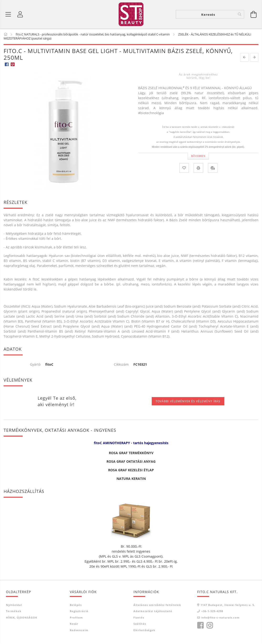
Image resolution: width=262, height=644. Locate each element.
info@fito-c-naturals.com (220, 617)
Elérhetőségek (144, 630)
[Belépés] (20, 14)
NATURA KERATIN (131, 479)
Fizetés (139, 617)
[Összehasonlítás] (213, 168)
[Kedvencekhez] (184, 168)
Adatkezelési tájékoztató (153, 611)
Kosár (74, 624)
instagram (210, 625)
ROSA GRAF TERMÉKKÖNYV (131, 453)
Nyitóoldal (14, 605)
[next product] (254, 57)
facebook (200, 625)
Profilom (76, 617)
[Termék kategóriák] (8, 14)
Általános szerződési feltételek (157, 605)
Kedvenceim (79, 630)
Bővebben (198, 156)
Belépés (76, 605)
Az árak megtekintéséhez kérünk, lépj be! (198, 76)
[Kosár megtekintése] (254, 14)
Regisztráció (79, 611)
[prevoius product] (244, 57)
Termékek (14, 611)
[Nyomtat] (198, 168)
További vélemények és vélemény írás (188, 401)
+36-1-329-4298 (212, 611)
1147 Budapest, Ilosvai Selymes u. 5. (228, 605)
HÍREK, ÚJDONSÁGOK (22, 617)
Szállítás (140, 624)
